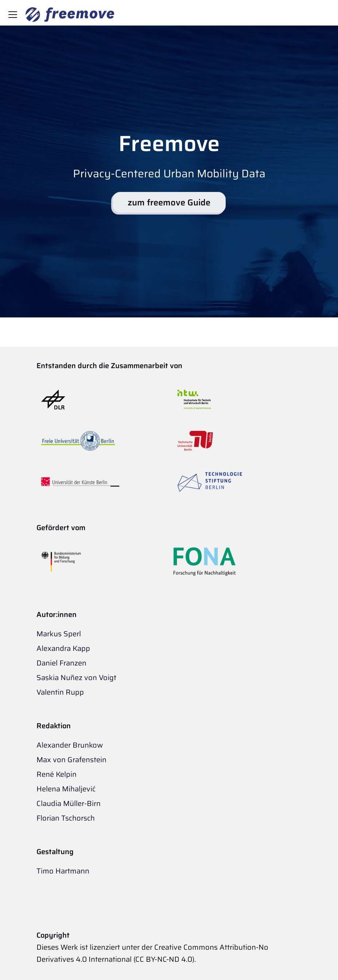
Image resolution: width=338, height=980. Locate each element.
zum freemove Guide (169, 202)
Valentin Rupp (60, 692)
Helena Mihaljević (66, 789)
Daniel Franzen (61, 663)
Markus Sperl (59, 634)
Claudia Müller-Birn (69, 803)
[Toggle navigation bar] (13, 15)
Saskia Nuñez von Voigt (76, 678)
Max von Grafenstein (71, 760)
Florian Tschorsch (66, 818)
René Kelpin (57, 774)
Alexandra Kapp (63, 648)
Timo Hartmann (63, 871)
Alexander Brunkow (70, 745)
